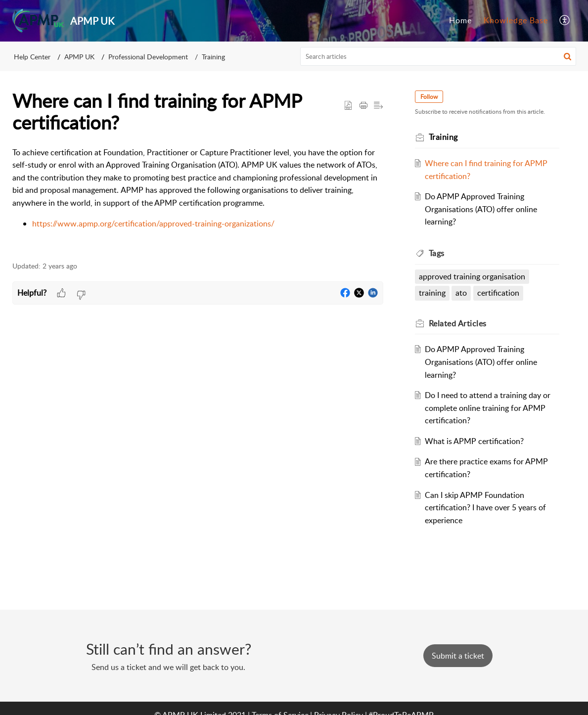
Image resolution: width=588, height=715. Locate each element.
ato (461, 293)
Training (213, 57)
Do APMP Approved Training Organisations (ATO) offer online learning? (481, 209)
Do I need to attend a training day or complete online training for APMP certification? (488, 408)
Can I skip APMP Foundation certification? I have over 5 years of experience (485, 508)
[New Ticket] (458, 656)
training (432, 293)
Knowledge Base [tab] (516, 20)
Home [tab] (460, 20)
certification (498, 293)
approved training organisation (472, 276)
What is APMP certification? (474, 441)
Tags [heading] (437, 253)
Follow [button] (429, 97)
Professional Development (148, 57)
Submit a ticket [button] (458, 656)
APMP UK (79, 57)
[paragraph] (198, 199)
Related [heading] (458, 323)
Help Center (32, 57)
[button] (565, 21)
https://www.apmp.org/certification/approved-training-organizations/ (153, 223)
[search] (438, 56)
